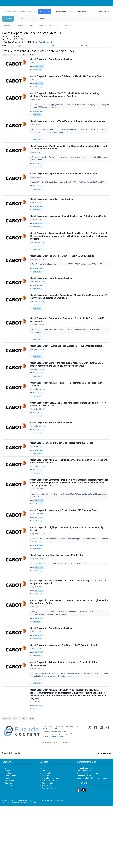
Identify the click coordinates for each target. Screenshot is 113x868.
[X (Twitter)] (90, 794)
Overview (21, 26)
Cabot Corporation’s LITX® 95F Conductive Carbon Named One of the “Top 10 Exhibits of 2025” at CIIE (68, 437)
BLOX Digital (34, 865)
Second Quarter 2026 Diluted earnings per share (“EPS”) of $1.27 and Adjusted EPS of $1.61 (69, 192)
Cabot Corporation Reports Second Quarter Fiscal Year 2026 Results (64, 183)
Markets (8, 19)
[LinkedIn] (101, 794)
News (31, 26)
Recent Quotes (62, 12)
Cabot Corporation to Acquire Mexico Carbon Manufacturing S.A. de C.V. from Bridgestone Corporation (69, 632)
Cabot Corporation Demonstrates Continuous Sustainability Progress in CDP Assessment (68, 345)
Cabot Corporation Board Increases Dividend (52, 212)
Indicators (102, 12)
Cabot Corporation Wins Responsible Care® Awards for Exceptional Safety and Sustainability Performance (69, 155)
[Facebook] (96, 794)
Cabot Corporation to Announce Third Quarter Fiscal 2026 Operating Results (68, 79)
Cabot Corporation (40, 67)
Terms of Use (51, 863)
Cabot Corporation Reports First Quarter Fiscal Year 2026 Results (63, 274)
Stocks (20, 19)
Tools (42, 19)
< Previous (7, 55)
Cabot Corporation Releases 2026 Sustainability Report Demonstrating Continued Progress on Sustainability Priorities (65, 99)
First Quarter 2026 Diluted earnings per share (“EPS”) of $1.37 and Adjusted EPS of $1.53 (68, 283)
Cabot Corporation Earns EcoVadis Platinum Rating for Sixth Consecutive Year (69, 127)
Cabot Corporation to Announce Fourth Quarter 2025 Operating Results (65, 554)
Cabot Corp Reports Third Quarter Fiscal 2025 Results (57, 602)
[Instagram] (107, 794)
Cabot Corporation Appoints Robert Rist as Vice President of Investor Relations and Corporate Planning (69, 501)
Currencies (41, 26)
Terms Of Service (58, 799)
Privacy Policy (59, 863)
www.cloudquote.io (51, 791)
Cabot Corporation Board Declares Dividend (52, 60)
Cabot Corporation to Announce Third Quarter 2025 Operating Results (65, 701)
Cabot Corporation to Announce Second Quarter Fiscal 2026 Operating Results (69, 231)
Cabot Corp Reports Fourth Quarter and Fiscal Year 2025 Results (62, 481)
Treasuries (68, 26)
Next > (32, 55)
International (54, 26)
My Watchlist (83, 12)
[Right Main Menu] (109, 3)
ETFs (32, 19)
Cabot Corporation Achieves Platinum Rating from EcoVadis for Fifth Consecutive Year (64, 721)
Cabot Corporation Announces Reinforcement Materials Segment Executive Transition (67, 415)
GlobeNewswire (38, 71)
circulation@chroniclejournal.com (95, 840)
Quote (21, 46)
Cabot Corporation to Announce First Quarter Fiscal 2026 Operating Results (67, 373)
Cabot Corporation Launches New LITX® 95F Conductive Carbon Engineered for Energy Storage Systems (70, 654)
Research (84, 46)
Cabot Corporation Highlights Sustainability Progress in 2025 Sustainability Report (67, 574)
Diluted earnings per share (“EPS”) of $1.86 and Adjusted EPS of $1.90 (60, 611)
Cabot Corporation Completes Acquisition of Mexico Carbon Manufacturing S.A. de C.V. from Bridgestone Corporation (70, 319)
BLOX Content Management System (18, 865)
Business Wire (38, 769)
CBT (59, 33)
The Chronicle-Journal (17, 863)
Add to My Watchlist (46, 42)
